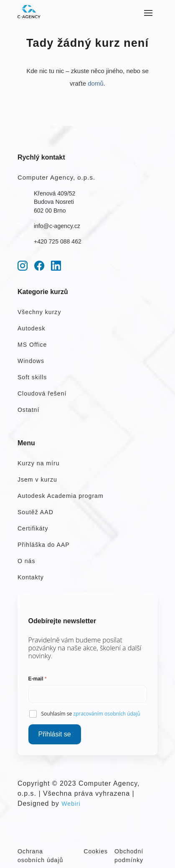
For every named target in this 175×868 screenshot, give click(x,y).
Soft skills (32, 377)
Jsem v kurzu (37, 480)
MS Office (32, 345)
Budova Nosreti (54, 202)
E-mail (38, 679)
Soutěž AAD (36, 512)
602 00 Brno (50, 211)
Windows (31, 361)
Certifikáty (33, 528)
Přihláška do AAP (44, 545)
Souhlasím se (91, 714)
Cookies (96, 851)
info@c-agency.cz (57, 226)
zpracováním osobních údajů (107, 714)
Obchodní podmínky (129, 856)
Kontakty (31, 577)
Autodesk (32, 328)
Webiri (71, 804)
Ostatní (28, 410)
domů (96, 83)
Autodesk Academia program (61, 496)
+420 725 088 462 (58, 241)
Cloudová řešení (42, 393)
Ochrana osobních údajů (41, 856)
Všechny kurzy (39, 312)
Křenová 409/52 (55, 193)
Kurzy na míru (39, 463)
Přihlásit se (55, 734)
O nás (27, 561)
